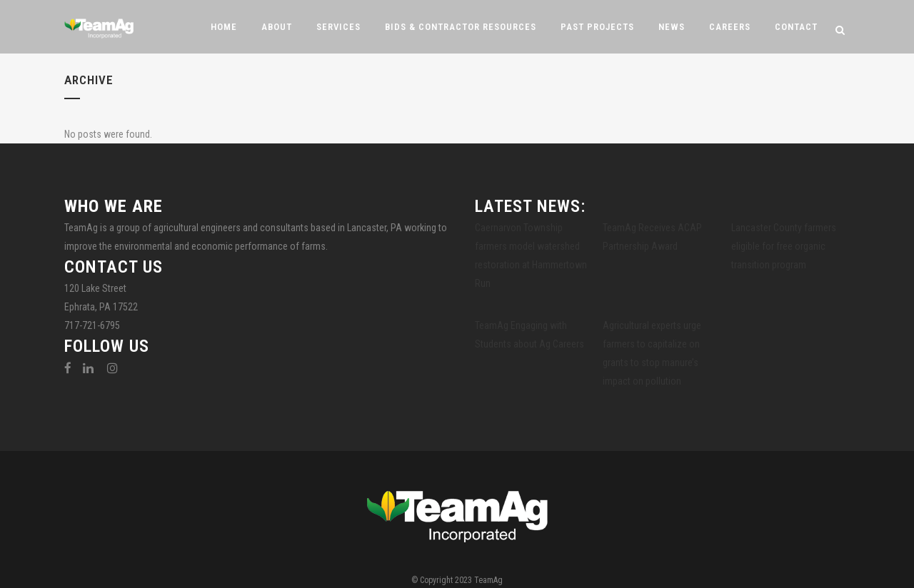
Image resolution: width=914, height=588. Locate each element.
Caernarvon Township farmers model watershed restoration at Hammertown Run (531, 255)
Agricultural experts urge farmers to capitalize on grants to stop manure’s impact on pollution (652, 353)
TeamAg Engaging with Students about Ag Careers (529, 335)
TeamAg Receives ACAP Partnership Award (652, 237)
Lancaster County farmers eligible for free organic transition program (784, 246)
